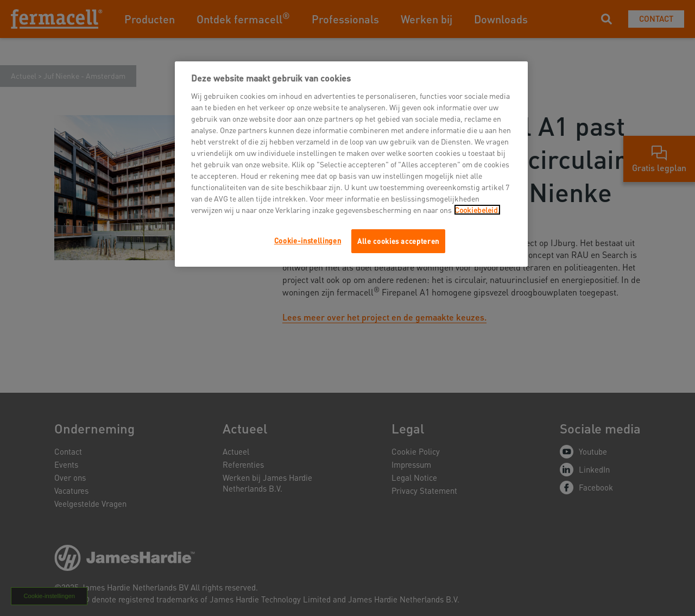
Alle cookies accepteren (398, 241)
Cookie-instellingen (308, 240)
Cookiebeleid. (477, 210)
